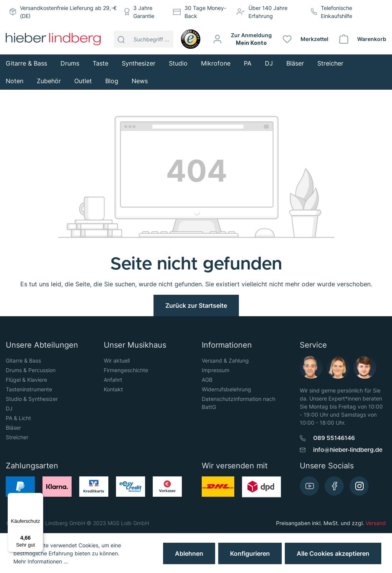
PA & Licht (18, 418)
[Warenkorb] (363, 39)
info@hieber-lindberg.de (348, 450)
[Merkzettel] (306, 39)
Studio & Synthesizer (32, 399)
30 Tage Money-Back (205, 12)
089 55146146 (334, 438)
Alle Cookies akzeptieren (333, 553)
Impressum (216, 370)
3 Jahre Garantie (144, 12)
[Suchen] (121, 39)
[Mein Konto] (243, 39)
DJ (9, 408)
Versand (376, 523)
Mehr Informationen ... (41, 561)
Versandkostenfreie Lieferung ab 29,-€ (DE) (68, 12)
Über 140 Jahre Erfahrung (268, 12)
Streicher (17, 437)
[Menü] (39, 497)
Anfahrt (113, 380)
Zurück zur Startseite (196, 305)
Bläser (13, 428)
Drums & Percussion (31, 370)
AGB (207, 380)
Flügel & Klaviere (26, 380)
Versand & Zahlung (225, 360)
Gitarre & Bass (23, 360)
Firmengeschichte (126, 370)
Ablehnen (189, 553)
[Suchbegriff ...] (151, 39)
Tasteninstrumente (29, 389)
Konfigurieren (250, 553)
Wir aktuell (117, 360)
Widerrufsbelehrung (226, 389)
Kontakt (113, 389)
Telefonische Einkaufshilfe (336, 12)
